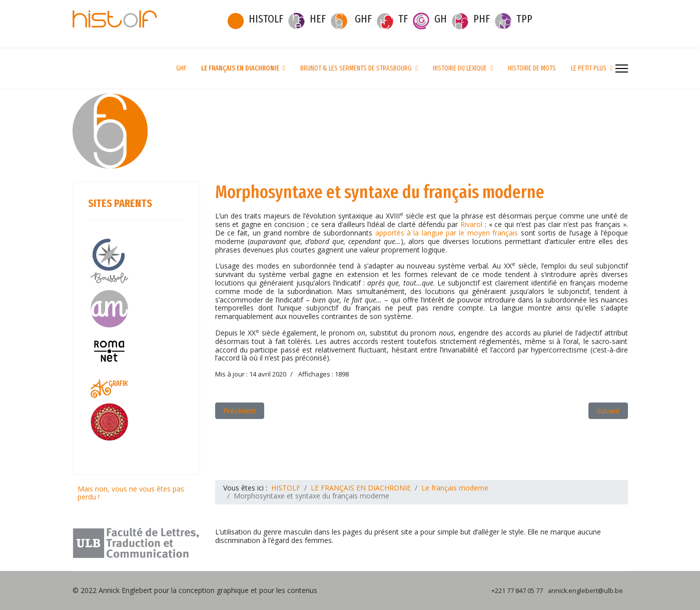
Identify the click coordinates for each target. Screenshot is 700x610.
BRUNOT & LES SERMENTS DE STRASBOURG (356, 68)
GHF (363, 19)
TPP (524, 19)
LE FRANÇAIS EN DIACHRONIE (240, 68)
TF (403, 19)
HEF (318, 19)
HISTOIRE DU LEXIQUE (460, 68)
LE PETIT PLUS (589, 68)
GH (441, 19)
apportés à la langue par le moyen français (447, 233)
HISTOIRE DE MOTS (532, 68)
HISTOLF (266, 19)
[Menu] (622, 68)
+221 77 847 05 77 (517, 591)
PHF (482, 19)
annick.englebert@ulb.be (585, 591)
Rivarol (473, 224)
